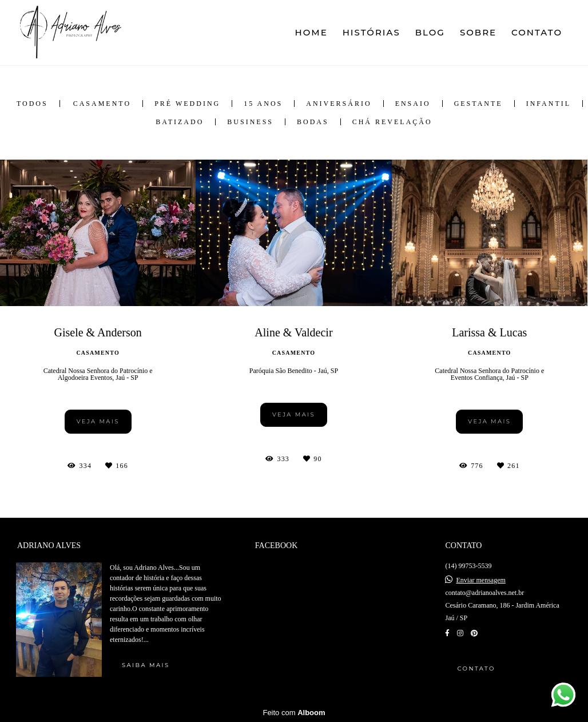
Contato (476, 669)
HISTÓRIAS (372, 32)
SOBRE (478, 32)
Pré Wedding (187, 104)
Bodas (313, 122)
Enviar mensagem (480, 580)
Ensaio (413, 104)
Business (250, 122)
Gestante (478, 104)
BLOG (430, 32)
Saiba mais (146, 665)
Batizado (180, 122)
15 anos (263, 104)
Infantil (549, 104)
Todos (32, 104)
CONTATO (537, 32)
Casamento (102, 104)
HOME (311, 32)
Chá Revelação (392, 122)
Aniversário (339, 104)
